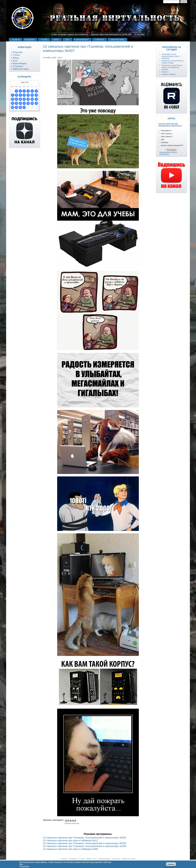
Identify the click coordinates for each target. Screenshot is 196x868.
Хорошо (171, 864)
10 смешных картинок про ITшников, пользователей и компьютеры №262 (85, 838)
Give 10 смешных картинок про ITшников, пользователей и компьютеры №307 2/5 (68, 821)
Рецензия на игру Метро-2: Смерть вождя (173, 62)
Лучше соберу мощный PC (172, 145)
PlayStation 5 (166, 131)
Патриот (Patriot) (169, 74)
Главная (16, 40)
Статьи (44, 40)
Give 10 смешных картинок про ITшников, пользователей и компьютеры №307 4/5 (73, 821)
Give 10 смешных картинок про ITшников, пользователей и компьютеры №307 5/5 (75, 821)
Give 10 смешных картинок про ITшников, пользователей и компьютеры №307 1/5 (66, 821)
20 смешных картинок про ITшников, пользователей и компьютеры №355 (85, 843)
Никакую (164, 142)
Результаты (164, 154)
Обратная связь (117, 40)
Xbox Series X (167, 134)
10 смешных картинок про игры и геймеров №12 (70, 840)
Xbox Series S (167, 137)
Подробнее (24, 866)
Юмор (56, 40)
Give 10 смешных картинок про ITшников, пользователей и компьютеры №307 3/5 (70, 821)
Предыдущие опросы (168, 152)
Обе (163, 140)
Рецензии (30, 40)
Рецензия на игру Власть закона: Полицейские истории (172, 67)
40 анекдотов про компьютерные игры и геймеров (171, 56)
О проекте (100, 40)
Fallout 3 (165, 72)
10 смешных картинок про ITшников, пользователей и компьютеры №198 (85, 846)
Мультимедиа (82, 40)
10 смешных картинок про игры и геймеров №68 (70, 849)
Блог (68, 40)
